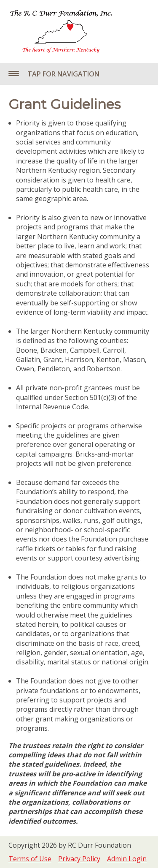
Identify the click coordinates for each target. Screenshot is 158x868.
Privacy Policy (79, 859)
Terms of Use (30, 859)
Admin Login (127, 859)
